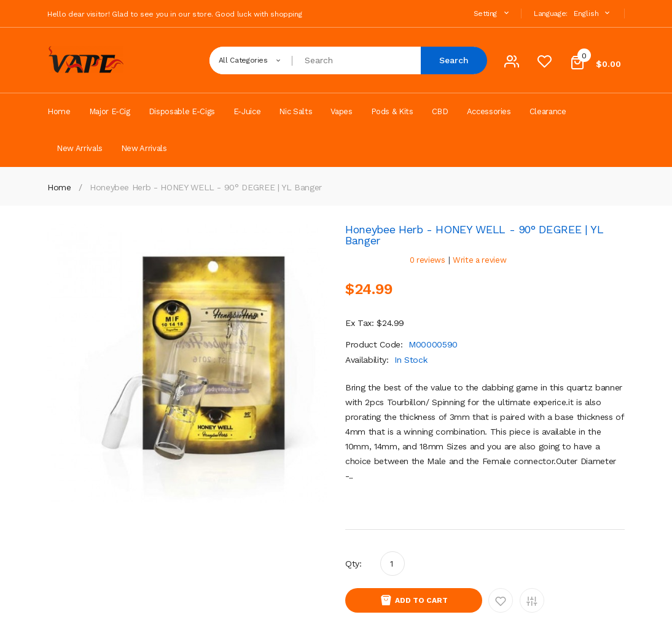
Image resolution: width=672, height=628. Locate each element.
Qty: (354, 564)
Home (59, 187)
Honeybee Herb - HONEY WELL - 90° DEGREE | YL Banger (206, 187)
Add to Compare (532, 600)
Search (454, 60)
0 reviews (428, 260)
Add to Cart (421, 600)
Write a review (479, 260)
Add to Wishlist (501, 600)
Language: (551, 14)
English (593, 13)
